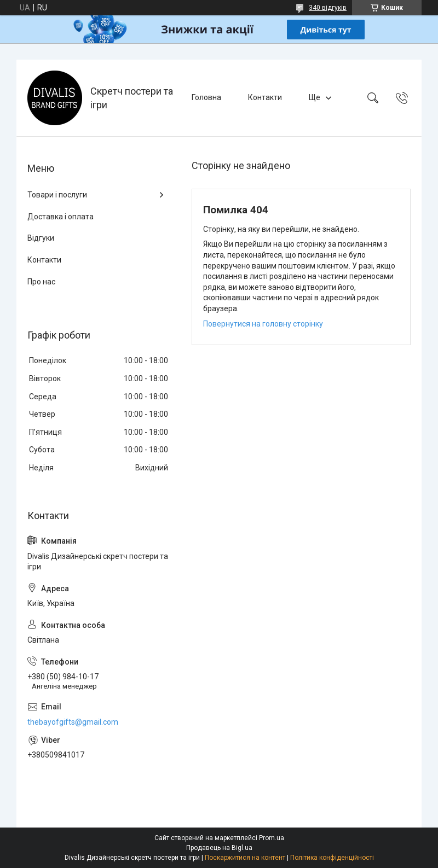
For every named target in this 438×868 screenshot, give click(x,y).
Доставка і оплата (60, 217)
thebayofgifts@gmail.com (73, 722)
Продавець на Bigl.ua (219, 848)
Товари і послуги (57, 195)
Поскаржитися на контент (245, 858)
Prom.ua (272, 838)
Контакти (265, 97)
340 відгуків (328, 8)
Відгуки (41, 238)
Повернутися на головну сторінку (263, 324)
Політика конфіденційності (332, 858)
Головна (206, 97)
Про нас (41, 282)
